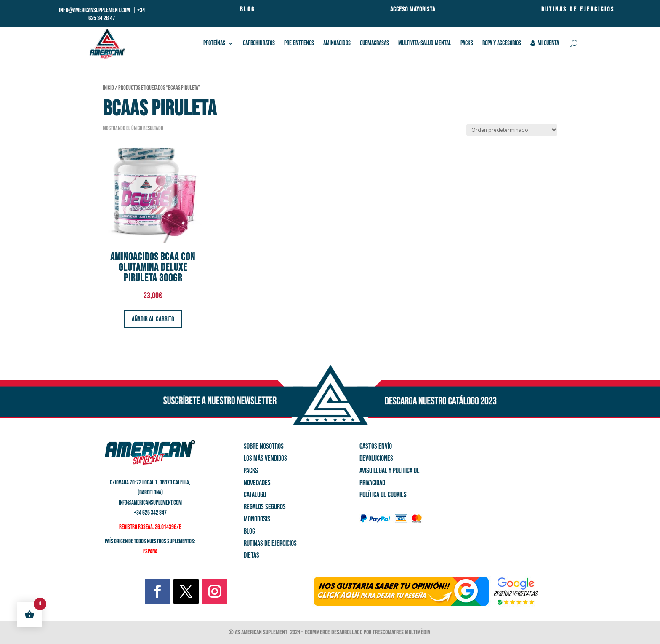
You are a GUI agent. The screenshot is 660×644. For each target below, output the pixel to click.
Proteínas (214, 43)
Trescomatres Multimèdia (402, 632)
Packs (467, 43)
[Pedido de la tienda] (512, 130)
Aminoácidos (337, 43)
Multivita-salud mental (425, 43)
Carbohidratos (259, 43)
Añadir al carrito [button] (153, 319)
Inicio (108, 88)
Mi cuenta (545, 43)
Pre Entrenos (299, 43)
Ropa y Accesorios (502, 43)
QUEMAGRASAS (374, 43)
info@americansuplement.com (150, 503)
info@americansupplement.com (95, 10)
